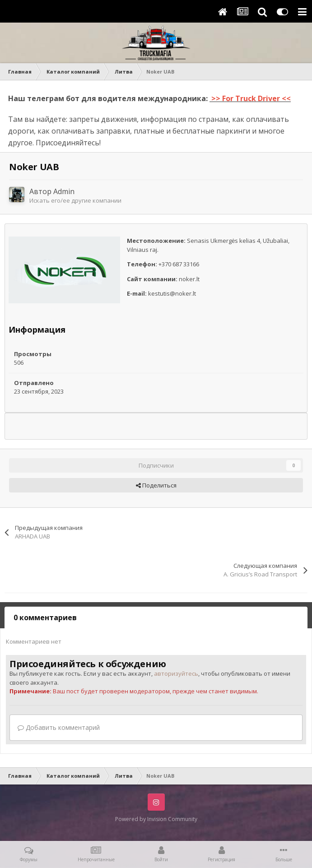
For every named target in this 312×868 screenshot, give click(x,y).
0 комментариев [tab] (45, 617)
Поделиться (156, 485)
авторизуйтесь (176, 673)
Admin (64, 191)
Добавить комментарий (59, 727)
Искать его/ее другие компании (75, 200)
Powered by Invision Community (156, 819)
